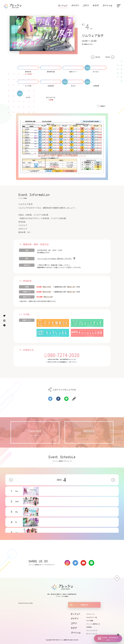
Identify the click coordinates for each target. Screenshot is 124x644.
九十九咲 (28, 86)
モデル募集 (90, 621)
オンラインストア (92, 634)
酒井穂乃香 (51, 72)
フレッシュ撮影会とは (93, 624)
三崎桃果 (96, 86)
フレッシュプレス (92, 630)
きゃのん (96, 72)
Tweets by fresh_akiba (25, 603)
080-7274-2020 (64, 355)
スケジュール (90, 614)
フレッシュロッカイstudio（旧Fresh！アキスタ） (55, 259)
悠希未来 (28, 72)
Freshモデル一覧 (92, 617)
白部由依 (51, 86)
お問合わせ (84, 605)
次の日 (108, 57)
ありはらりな (51, 97)
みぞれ (28, 97)
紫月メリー (73, 72)
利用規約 (63, 362)
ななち (73, 86)
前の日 (98, 57)
